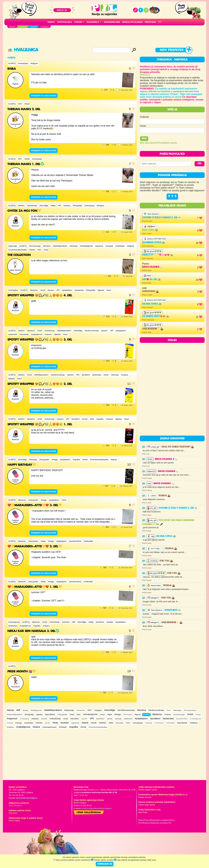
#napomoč (12, 719)
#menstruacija (35, 246)
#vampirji (109, 246)
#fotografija (77, 206)
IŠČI (199, 164)
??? (160, 22)
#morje (198, 715)
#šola (64, 500)
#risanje (19, 723)
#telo (92, 419)
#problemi (86, 375)
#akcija (10, 710)
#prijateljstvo (67, 290)
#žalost (32, 250)
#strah (106, 375)
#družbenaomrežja (126, 710)
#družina (142, 710)
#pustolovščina (75, 541)
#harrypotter (44, 460)
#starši (85, 723)
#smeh (85, 419)
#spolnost (99, 246)
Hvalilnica (23, 50)
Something (150, 291)
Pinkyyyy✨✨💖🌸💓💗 (158, 255)
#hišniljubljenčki (86, 246)
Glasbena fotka (153, 243)
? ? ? (172, 196)
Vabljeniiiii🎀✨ (153, 329)
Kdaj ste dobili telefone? (178, 447)
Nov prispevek (172, 50)
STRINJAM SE (105, 864)
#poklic (110, 719)
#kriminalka (128, 715)
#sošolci (65, 723)
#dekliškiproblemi (60, 246)
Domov (51, 22)
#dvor (169, 710)
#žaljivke (131, 246)
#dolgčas (34, 63)
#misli (43, 290)
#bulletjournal (36, 710)
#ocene (44, 719)
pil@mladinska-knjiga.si (27, 798)
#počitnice (100, 622)
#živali (27, 104)
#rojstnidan (29, 723)
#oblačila (35, 719)
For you (166, 561)
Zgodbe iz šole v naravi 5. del (162, 218)
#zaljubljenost (37, 334)
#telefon (21, 206)
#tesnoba (115, 375)
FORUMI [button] (78, 22)
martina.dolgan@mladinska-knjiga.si (97, 808)
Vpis (144, 139)
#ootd (66, 719)
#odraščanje (32, 206)
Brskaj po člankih (132, 22)
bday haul (150, 230)
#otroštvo (47, 246)
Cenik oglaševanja (89, 813)
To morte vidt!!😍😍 (155, 316)
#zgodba (100, 419)
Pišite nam (150, 22)
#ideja (53, 206)
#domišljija (44, 206)
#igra (110, 714)
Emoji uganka (152, 267)
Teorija (164, 496)
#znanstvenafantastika (17, 250)
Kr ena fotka (152, 304)
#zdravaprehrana (49, 727)
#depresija (13, 246)
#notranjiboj (13, 290)
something (173, 610)
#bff (74, 622)
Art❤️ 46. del (151, 280)
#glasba (101, 290)
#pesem (51, 290)
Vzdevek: (145, 117)
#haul (46, 250)
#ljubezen (34, 290)
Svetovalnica (65, 22)
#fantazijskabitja (190, 710)
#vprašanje (24, 334)
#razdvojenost (14, 622)
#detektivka (81, 710)
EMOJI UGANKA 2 (166, 459)
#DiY (20, 104)
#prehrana (128, 719)
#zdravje (63, 727)
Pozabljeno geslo (167, 143)
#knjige (55, 460)
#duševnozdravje (92, 331)
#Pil (59, 206)
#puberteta (79, 290)
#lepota (114, 460)
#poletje (110, 622)
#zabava (67, 206)
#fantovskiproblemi (14, 714)
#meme (168, 714)
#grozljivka (50, 714)
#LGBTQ (12, 63)
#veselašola (159, 723)
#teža (128, 723)
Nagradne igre (112, 22)
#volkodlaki (120, 246)
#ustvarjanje (23, 63)
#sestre (39, 723)
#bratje (25, 710)
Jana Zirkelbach (15, 805)
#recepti (10, 723)
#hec (39, 250)
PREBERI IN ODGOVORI (43, 96)
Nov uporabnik (148, 143)
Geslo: (143, 126)
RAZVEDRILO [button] (93, 22)
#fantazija (74, 246)
